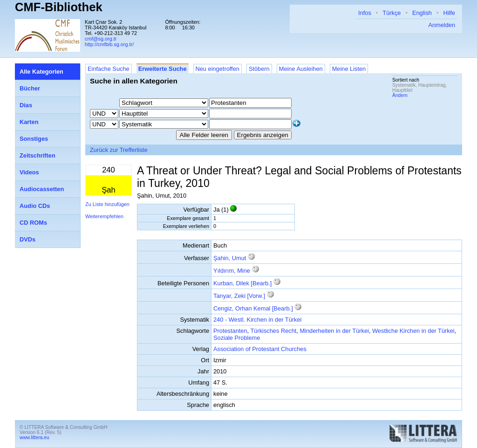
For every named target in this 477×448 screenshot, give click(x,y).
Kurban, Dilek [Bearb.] (242, 283)
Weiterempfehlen (104, 216)
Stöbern (259, 69)
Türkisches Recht (273, 331)
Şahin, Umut (230, 258)
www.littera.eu (34, 438)
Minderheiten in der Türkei (334, 331)
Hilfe (449, 13)
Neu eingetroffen (218, 69)
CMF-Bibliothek (59, 7)
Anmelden (442, 25)
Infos (365, 13)
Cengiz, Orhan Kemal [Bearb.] (253, 308)
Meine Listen (349, 69)
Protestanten (230, 331)
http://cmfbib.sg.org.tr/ (109, 44)
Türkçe (392, 13)
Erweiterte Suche (163, 69)
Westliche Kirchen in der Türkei (413, 331)
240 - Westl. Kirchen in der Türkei (257, 320)
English (422, 13)
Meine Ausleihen (301, 69)
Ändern (400, 95)
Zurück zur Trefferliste (119, 150)
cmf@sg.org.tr (101, 39)
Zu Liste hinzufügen (107, 204)
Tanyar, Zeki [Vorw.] (239, 296)
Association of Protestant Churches (260, 349)
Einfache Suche (109, 69)
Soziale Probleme (237, 338)
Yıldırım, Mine (232, 271)
